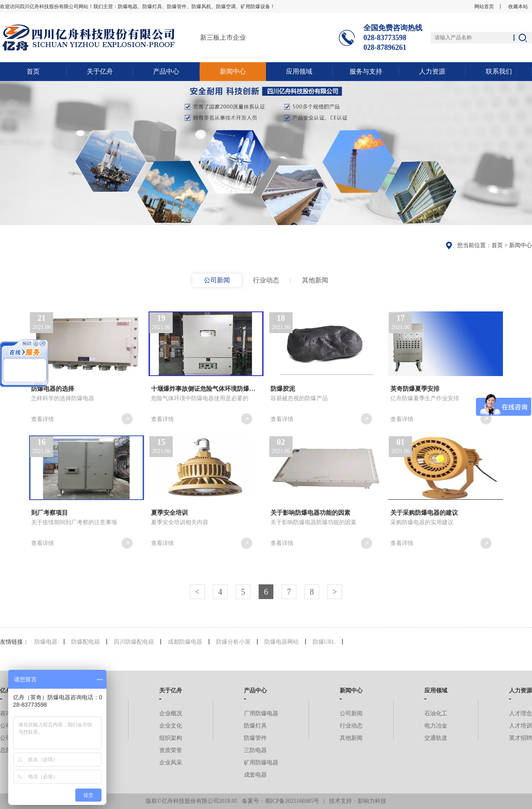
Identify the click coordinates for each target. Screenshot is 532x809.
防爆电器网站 (282, 642)
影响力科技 (372, 801)
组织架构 (171, 738)
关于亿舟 (100, 71)
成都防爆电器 (185, 642)
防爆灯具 (255, 726)
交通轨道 (436, 738)
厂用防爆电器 (261, 713)
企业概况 (171, 713)
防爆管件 (255, 738)
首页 (33, 71)
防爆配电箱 (86, 642)
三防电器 (255, 750)
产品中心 (166, 71)
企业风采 (171, 763)
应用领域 (299, 71)
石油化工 (436, 713)
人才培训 (521, 726)
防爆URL (324, 642)
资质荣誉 (171, 750)
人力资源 (432, 71)
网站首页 (484, 7)
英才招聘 (521, 738)
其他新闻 (315, 280)
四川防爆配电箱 (134, 642)
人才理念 (521, 713)
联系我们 (499, 71)
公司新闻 (217, 280)
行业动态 (266, 280)
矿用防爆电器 (261, 763)
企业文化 (171, 726)
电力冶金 (436, 726)
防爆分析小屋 (233, 642)
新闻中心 (233, 71)
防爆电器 (46, 642)
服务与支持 (366, 71)
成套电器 (255, 775)
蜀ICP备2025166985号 (292, 801)
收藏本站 (518, 7)
